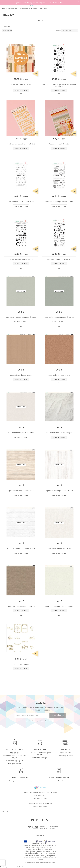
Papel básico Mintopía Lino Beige (59, 549)
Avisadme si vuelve (21, 206)
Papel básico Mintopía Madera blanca (59, 491)
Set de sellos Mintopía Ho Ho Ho (59, 259)
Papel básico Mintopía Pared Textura (21, 433)
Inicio (4, 9)
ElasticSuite (20, 867)
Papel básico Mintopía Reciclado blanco (59, 607)
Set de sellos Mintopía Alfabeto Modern (21, 202)
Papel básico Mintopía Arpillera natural (21, 607)
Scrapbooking (13, 9)
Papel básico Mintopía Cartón (21, 375)
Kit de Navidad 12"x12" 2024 (21, 84)
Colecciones (24, 9)
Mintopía (34, 9)
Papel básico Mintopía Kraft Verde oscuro (59, 317)
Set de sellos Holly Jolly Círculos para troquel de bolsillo (59, 85)
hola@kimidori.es (42, 806)
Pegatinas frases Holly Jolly (59, 144)
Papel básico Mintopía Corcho (59, 375)
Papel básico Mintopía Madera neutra (21, 491)
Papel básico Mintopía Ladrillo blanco (21, 549)
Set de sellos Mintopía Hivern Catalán (59, 202)
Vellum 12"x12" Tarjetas (21, 664)
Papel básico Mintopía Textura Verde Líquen (21, 317)
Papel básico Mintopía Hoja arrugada (59, 433)
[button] (21, 95)
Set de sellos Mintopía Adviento (21, 259)
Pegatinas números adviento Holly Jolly (21, 144)
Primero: (58, 31)
